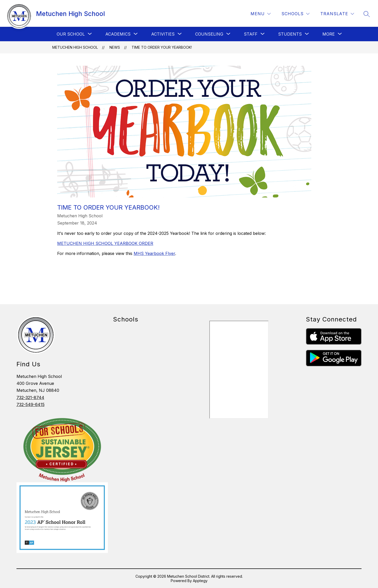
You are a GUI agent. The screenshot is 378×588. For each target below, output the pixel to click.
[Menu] (261, 14)
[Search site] (367, 14)
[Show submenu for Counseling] (209, 34)
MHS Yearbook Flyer (154, 253)
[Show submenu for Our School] (71, 34)
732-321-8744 (30, 397)
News (115, 47)
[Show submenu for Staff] (251, 34)
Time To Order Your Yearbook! (162, 47)
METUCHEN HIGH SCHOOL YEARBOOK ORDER (105, 243)
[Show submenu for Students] (290, 34)
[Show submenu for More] (329, 34)
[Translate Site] (337, 14)
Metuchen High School (75, 47)
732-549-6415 (31, 404)
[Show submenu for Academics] (118, 34)
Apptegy (200, 581)
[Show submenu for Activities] (163, 34)
